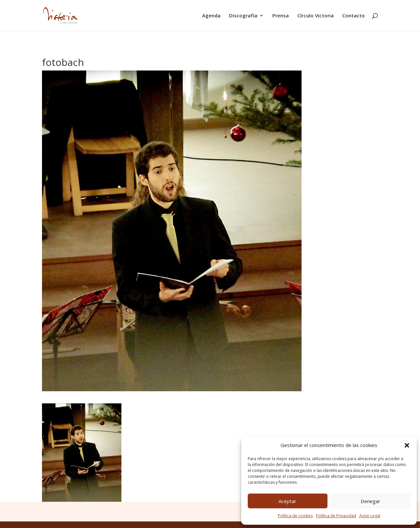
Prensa (281, 16)
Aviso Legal (370, 516)
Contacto (354, 16)
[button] (407, 445)
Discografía (243, 16)
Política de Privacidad (336, 516)
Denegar (370, 501)
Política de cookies (295, 516)
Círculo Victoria (315, 16)
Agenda (211, 16)
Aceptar (287, 501)
